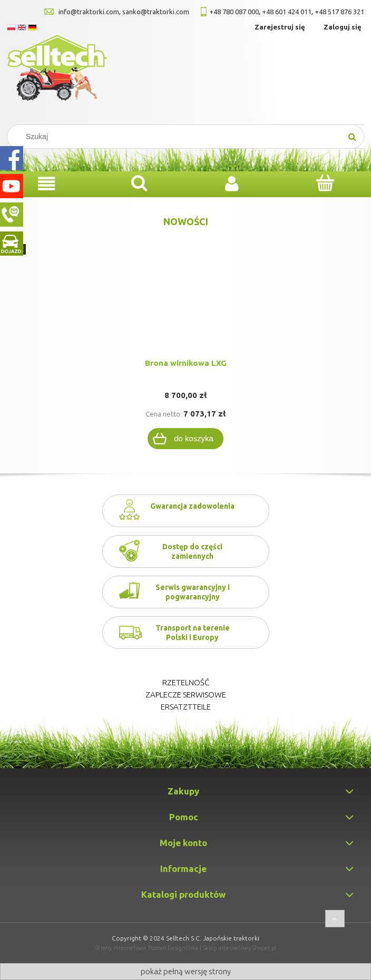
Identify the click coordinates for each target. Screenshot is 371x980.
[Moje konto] (232, 184)
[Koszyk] (325, 183)
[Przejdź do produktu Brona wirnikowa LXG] (185, 308)
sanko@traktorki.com (156, 12)
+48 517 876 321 (339, 12)
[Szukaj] (352, 137)
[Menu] (46, 184)
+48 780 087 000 (234, 12)
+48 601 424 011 (287, 12)
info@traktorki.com (89, 12)
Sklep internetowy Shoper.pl (240, 948)
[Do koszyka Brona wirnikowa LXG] (185, 439)
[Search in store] (179, 137)
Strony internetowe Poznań (131, 948)
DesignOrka (183, 948)
